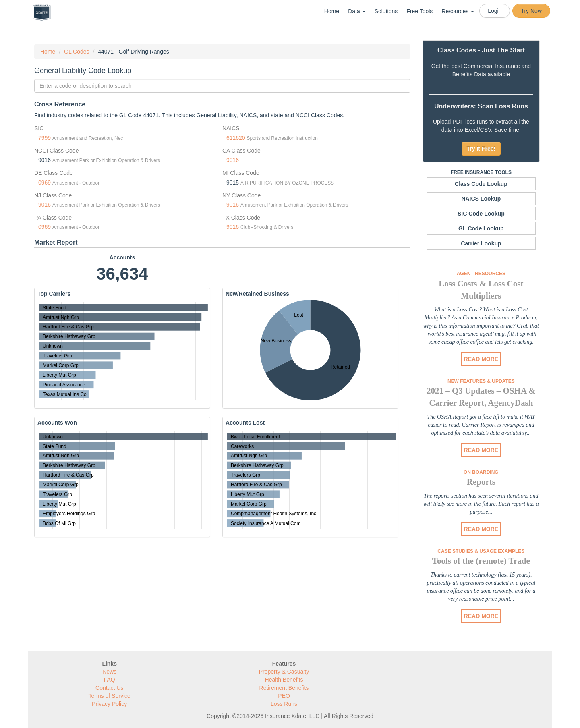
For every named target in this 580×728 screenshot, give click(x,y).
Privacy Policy (109, 704)
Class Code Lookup (481, 184)
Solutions (386, 11)
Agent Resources (481, 274)
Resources (458, 11)
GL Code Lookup (481, 228)
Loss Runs (284, 704)
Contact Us (109, 688)
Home (332, 11)
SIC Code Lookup (481, 214)
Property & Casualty (284, 672)
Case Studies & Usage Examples (481, 551)
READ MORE (481, 359)
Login (495, 11)
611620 (236, 138)
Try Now (531, 11)
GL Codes (77, 52)
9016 (233, 160)
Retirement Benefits (284, 688)
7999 (45, 138)
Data (357, 11)
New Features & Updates (481, 381)
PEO (284, 696)
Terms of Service (110, 696)
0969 (45, 183)
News (109, 672)
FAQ (110, 680)
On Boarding (481, 472)
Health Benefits (284, 680)
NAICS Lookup (481, 199)
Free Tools (419, 11)
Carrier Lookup (481, 243)
